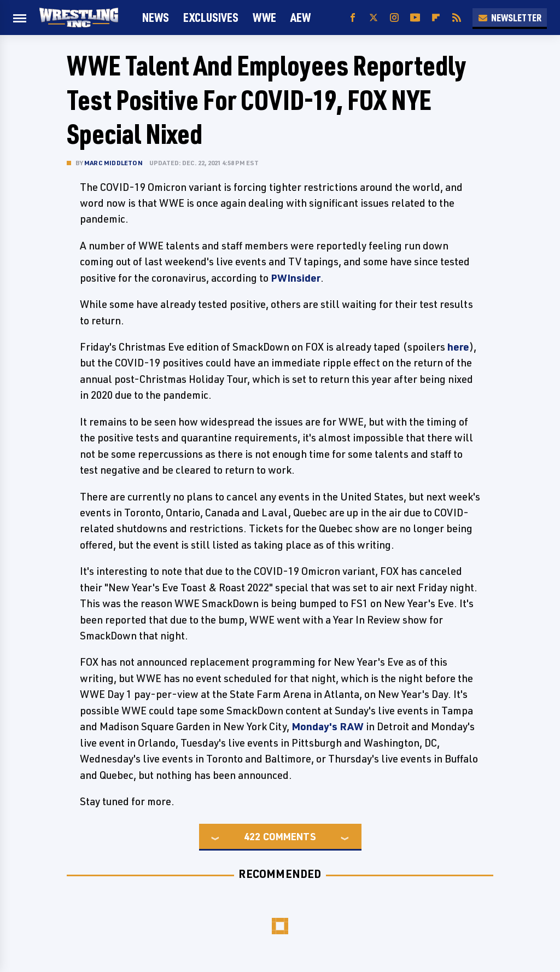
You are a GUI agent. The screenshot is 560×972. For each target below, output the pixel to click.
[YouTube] (415, 18)
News (156, 17)
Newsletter (510, 18)
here (458, 347)
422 (252, 836)
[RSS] (457, 18)
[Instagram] (394, 18)
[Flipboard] (436, 18)
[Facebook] (353, 18)
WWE (264, 17)
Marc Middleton (113, 163)
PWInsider (296, 278)
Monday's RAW (328, 726)
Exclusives (211, 17)
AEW (301, 17)
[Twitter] (374, 18)
